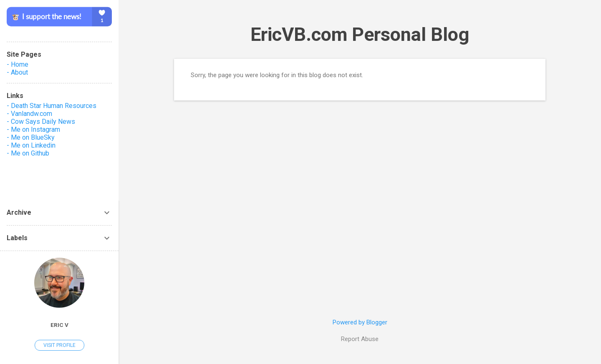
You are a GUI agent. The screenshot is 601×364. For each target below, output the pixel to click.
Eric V (59, 325)
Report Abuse (360, 339)
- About (17, 72)
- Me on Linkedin (31, 145)
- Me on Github (28, 153)
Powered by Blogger (360, 322)
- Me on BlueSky (31, 137)
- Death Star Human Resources (52, 106)
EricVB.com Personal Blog (360, 34)
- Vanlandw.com (29, 114)
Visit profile (59, 345)
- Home (18, 64)
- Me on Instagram (33, 129)
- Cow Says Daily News (41, 122)
